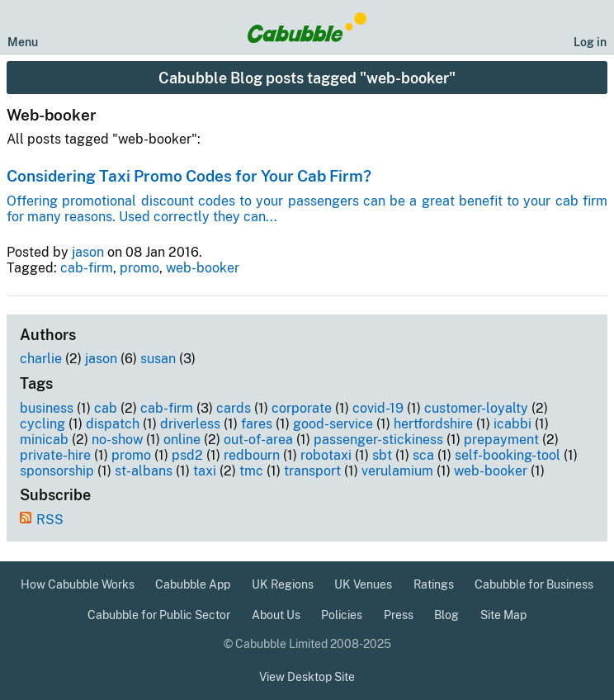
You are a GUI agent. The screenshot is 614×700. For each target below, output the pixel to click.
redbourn (252, 455)
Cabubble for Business (534, 584)
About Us (276, 615)
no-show (117, 440)
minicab (44, 440)
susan (158, 359)
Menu (23, 42)
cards (234, 408)
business (47, 408)
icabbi (512, 424)
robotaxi (326, 455)
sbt (382, 455)
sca (423, 455)
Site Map (503, 615)
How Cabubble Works (78, 584)
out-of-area (258, 440)
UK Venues (363, 584)
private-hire (55, 455)
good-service (333, 424)
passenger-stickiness (378, 440)
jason (88, 252)
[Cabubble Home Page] (307, 28)
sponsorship (57, 471)
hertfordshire (433, 424)
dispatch (113, 424)
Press (399, 615)
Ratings (434, 584)
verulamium (397, 471)
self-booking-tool (508, 455)
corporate (302, 408)
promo (139, 268)
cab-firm (87, 268)
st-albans (144, 471)
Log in (590, 42)
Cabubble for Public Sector (159, 615)
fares (257, 424)
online (182, 440)
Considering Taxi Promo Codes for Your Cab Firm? (189, 176)
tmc (251, 471)
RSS (50, 520)
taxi (205, 471)
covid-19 (378, 408)
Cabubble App (193, 584)
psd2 (187, 455)
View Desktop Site (307, 677)
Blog (446, 615)
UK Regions (283, 584)
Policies (342, 615)
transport (312, 471)
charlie (41, 359)
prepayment (501, 440)
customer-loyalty (476, 408)
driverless (190, 424)
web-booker (203, 268)
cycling (43, 424)
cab (106, 408)
